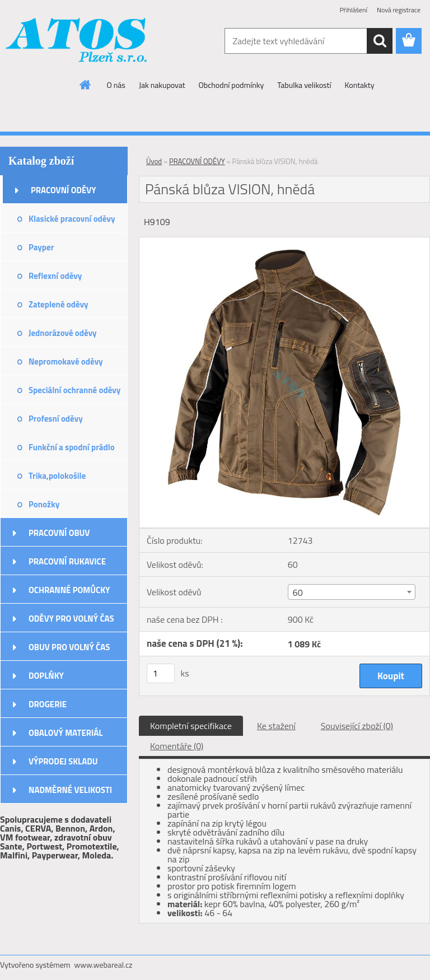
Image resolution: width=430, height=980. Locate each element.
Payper (41, 247)
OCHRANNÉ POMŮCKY (69, 590)
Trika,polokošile (57, 476)
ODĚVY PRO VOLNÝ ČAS (71, 619)
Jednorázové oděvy (63, 333)
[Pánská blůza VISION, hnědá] (284, 242)
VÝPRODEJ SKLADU (63, 761)
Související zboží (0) (357, 726)
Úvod (154, 161)
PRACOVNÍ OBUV (59, 533)
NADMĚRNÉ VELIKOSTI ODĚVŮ (70, 794)
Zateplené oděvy (59, 304)
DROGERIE (48, 704)
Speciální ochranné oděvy (74, 390)
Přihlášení (354, 10)
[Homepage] (86, 85)
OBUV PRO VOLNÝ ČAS (69, 647)
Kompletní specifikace (191, 726)
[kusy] (161, 673)
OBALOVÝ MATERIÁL (66, 733)
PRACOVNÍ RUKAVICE (67, 561)
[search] (380, 41)
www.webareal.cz (104, 965)
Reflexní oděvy (55, 276)
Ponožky (44, 504)
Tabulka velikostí (304, 85)
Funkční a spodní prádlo (72, 447)
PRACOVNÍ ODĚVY (64, 190)
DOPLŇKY (46, 676)
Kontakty (360, 85)
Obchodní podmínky (232, 85)
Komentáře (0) (177, 746)
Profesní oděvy (56, 419)
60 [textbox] (298, 592)
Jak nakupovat (162, 85)
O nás (116, 85)
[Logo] (77, 41)
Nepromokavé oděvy (66, 361)
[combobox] (352, 592)
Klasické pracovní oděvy (72, 219)
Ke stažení (276, 726)
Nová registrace (399, 10)
